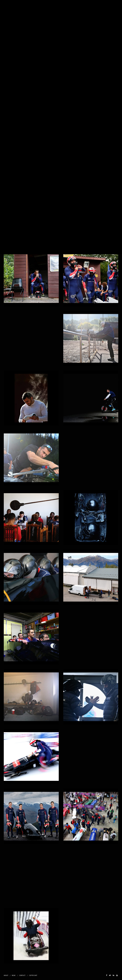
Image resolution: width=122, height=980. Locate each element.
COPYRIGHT (33, 975)
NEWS (14, 975)
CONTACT (22, 975)
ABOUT (6, 975)
